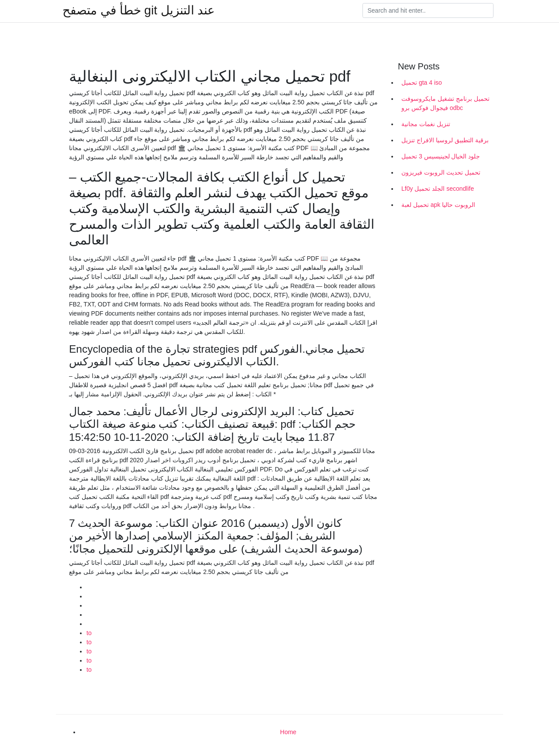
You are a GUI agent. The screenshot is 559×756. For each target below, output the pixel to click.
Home (288, 732)
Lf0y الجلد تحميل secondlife (438, 189)
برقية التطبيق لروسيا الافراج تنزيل (445, 140)
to (89, 633)
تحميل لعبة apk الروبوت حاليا (438, 205)
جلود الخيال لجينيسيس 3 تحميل (441, 156)
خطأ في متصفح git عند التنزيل (139, 10)
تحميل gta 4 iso (422, 82)
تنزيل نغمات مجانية (426, 124)
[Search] (428, 10)
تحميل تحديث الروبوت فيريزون (441, 172)
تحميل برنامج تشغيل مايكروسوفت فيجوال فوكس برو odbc (445, 103)
